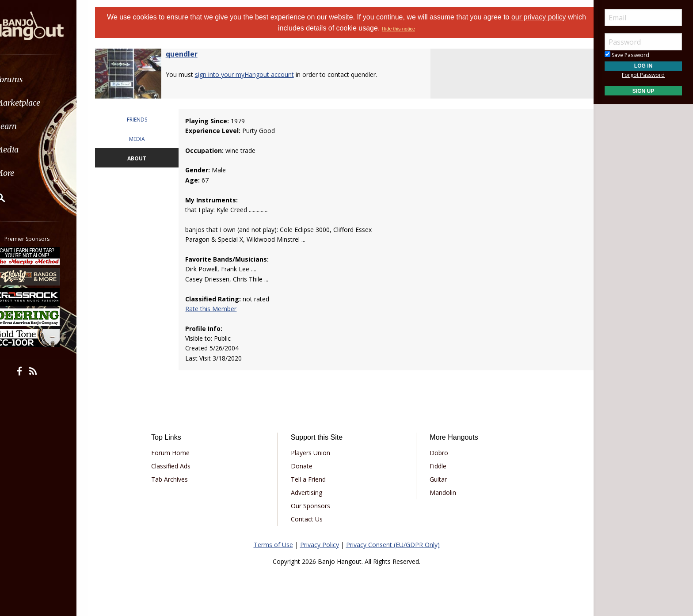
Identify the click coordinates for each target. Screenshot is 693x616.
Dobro (436, 453)
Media (30, 150)
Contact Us (310, 519)
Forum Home (180, 453)
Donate (305, 466)
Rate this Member (218, 309)
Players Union (314, 453)
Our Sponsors (314, 506)
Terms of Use (273, 545)
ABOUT (146, 158)
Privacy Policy (320, 545)
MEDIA (146, 139)
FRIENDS (146, 120)
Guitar (435, 479)
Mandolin (440, 492)
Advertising (310, 492)
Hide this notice (408, 29)
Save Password (627, 55)
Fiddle (435, 466)
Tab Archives (179, 479)
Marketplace (41, 103)
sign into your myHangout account (255, 74)
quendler (193, 54)
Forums (32, 79)
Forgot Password (643, 75)
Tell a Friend (311, 479)
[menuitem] (50, 79)
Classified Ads (180, 466)
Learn (29, 126)
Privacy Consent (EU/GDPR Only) (393, 545)
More (28, 173)
